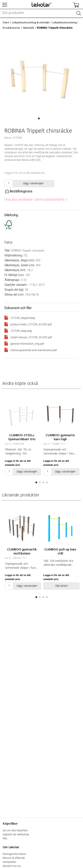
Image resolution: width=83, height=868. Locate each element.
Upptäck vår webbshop (16, 835)
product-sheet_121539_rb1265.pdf (28, 324)
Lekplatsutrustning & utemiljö (31, 22)
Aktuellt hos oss (12, 866)
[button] (39, 118)
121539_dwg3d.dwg (20, 317)
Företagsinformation (14, 854)
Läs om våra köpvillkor (15, 831)
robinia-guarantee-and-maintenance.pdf (31, 350)
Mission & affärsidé (14, 858)
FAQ (5, 839)
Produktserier (12, 28)
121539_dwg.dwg (18, 330)
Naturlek (29, 28)
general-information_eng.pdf (24, 343)
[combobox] (41, 13)
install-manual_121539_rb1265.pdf (28, 337)
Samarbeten (10, 862)
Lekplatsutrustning (65, 22)
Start (6, 22)
